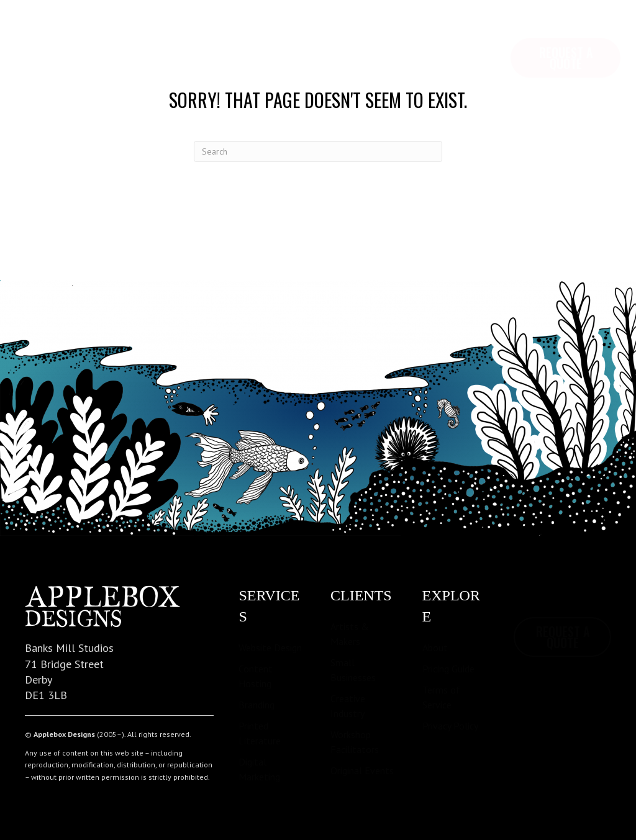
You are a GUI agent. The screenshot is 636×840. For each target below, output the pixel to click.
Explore (102, 31)
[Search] (318, 151)
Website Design (270, 648)
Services (173, 31)
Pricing (242, 31)
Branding (257, 705)
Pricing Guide (448, 669)
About (435, 648)
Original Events (362, 770)
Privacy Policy (450, 726)
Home (42, 31)
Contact (310, 31)
